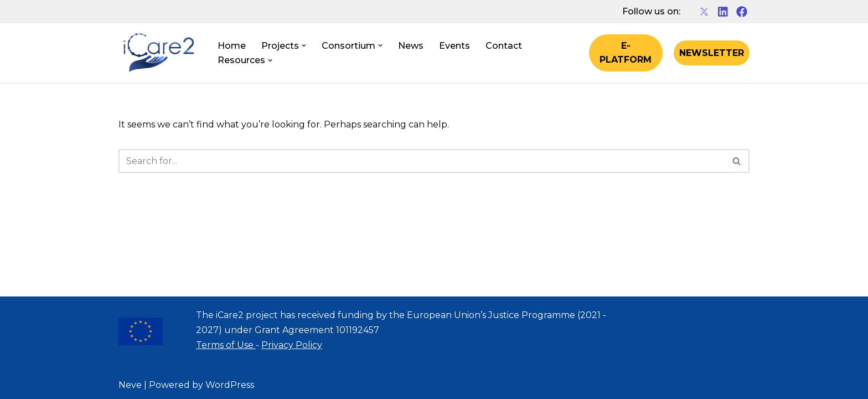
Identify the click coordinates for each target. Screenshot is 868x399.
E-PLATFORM (626, 53)
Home (232, 46)
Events (454, 46)
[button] (304, 45)
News (411, 46)
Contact (504, 46)
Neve (130, 385)
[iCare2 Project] (159, 53)
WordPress (230, 385)
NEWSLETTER (712, 53)
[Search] (422, 161)
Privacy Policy (292, 345)
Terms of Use (226, 345)
